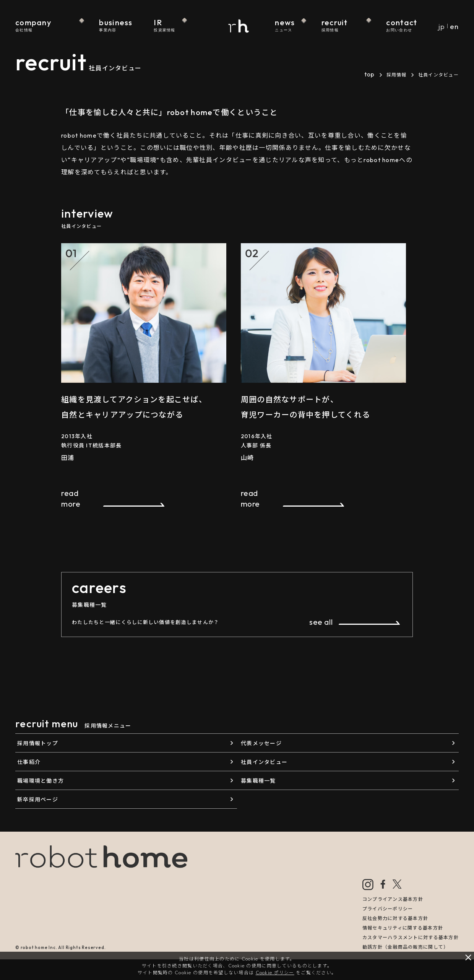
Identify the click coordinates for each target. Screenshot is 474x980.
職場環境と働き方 (41, 781)
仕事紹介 (29, 762)
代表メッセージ (261, 743)
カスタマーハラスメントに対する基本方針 (411, 937)
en (454, 26)
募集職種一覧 (258, 781)
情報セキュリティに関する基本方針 (403, 928)
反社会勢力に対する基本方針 (395, 918)
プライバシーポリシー (388, 909)
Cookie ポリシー (275, 973)
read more (71, 498)
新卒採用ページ (38, 800)
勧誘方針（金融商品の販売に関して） (406, 947)
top (370, 74)
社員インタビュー (264, 762)
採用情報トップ (38, 743)
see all (321, 622)
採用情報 (397, 75)
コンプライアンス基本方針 (393, 899)
